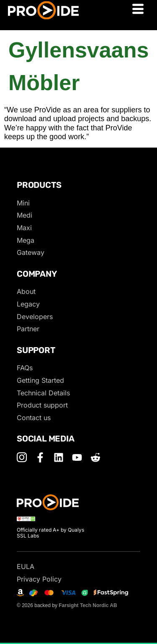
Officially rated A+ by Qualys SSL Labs (50, 533)
